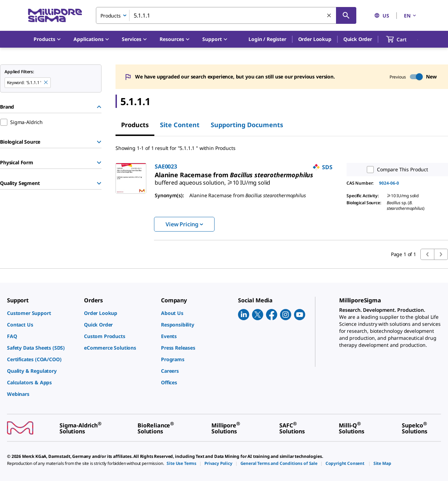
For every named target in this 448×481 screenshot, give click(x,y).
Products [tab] (135, 125)
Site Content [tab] (180, 125)
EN (411, 16)
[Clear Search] (329, 16)
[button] (267, 39)
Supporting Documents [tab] (247, 125)
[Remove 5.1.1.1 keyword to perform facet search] (46, 83)
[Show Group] (99, 142)
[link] (212, 180)
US (382, 16)
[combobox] (226, 15)
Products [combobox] (111, 16)
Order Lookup (315, 39)
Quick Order (358, 39)
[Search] (346, 15)
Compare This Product (396, 170)
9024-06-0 (389, 183)
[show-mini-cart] (403, 39)
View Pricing (184, 224)
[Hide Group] (99, 107)
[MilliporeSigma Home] (55, 16)
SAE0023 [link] (166, 166)
